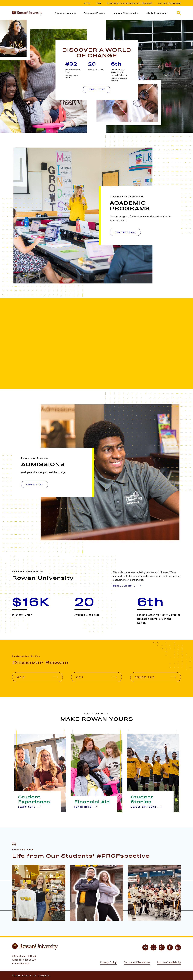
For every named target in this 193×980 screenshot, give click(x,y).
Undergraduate (131, 3)
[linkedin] (178, 947)
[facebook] (170, 947)
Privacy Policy (108, 962)
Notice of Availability (169, 962)
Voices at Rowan (146, 807)
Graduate (147, 3)
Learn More (96, 89)
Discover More (127, 586)
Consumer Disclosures (137, 962)
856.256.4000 (23, 963)
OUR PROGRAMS (125, 232)
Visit (99, 3)
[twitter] (162, 947)
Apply (87, 3)
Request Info (155, 677)
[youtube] (145, 947)
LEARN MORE (35, 484)
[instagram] (153, 947)
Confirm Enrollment (170, 3)
